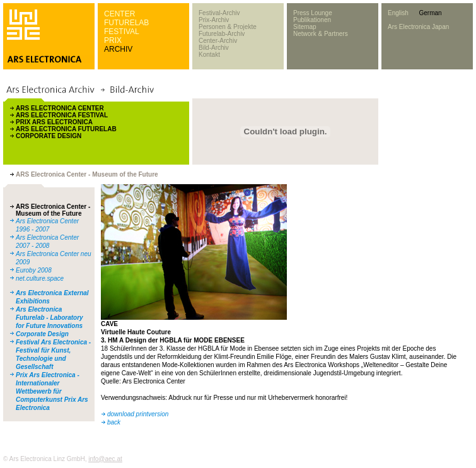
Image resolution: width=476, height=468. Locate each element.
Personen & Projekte (228, 27)
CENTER (119, 14)
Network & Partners (321, 34)
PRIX (113, 40)
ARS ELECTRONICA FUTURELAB (66, 129)
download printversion (138, 414)
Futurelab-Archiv (222, 34)
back (114, 422)
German (430, 13)
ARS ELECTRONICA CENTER (60, 108)
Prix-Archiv (214, 20)
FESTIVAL (122, 32)
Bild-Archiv (214, 48)
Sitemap (305, 27)
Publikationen (312, 20)
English (398, 13)
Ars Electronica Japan (418, 27)
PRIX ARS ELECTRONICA (54, 122)
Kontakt (209, 55)
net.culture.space (40, 278)
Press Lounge (313, 13)
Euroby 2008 (34, 270)
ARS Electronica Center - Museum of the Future (53, 210)
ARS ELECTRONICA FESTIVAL (62, 115)
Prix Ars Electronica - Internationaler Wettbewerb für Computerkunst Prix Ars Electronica (52, 391)
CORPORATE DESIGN (49, 136)
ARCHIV (118, 49)
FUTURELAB (126, 23)
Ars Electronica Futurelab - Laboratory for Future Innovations (49, 318)
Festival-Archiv (219, 13)
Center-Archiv (218, 41)
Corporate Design (42, 334)
